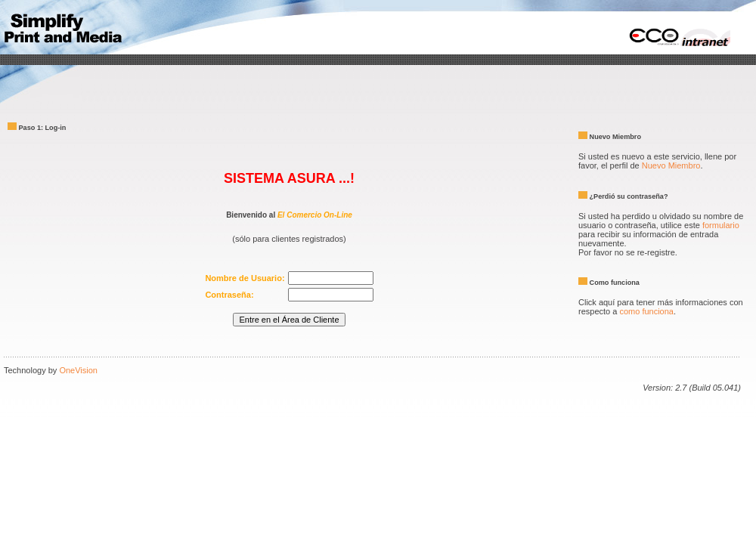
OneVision (78, 370)
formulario (721, 225)
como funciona (646, 311)
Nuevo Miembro (671, 165)
